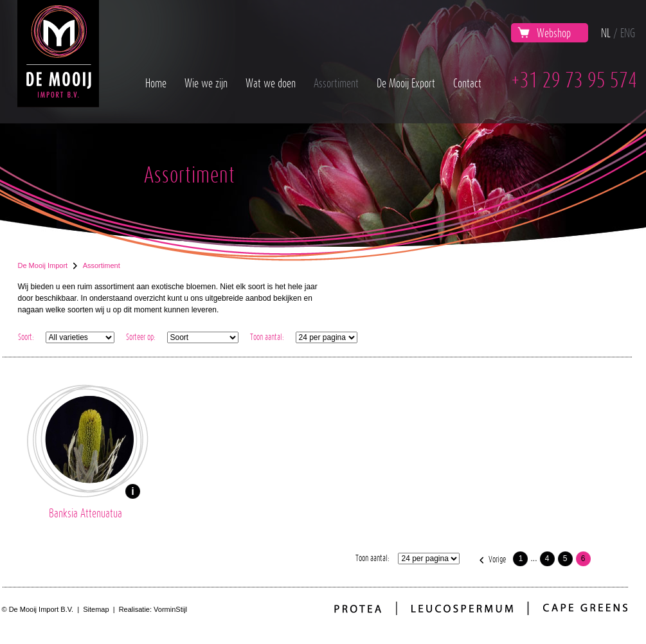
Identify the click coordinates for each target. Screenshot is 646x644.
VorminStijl (170, 609)
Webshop (544, 33)
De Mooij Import (43, 265)
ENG (628, 33)
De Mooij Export (406, 83)
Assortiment (336, 83)
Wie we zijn (206, 83)
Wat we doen (271, 83)
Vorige (497, 559)
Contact (467, 83)
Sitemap (96, 609)
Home (156, 83)
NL (606, 33)
